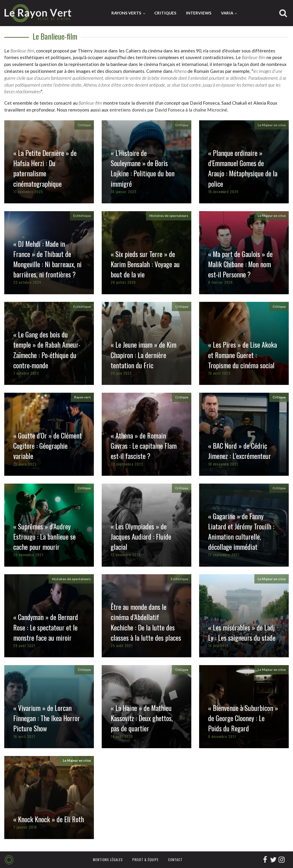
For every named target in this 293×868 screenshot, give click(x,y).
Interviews (199, 13)
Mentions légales (108, 860)
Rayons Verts (126, 13)
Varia (227, 13)
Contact (175, 860)
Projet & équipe (145, 860)
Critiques (165, 13)
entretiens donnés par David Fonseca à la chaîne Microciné (168, 110)
